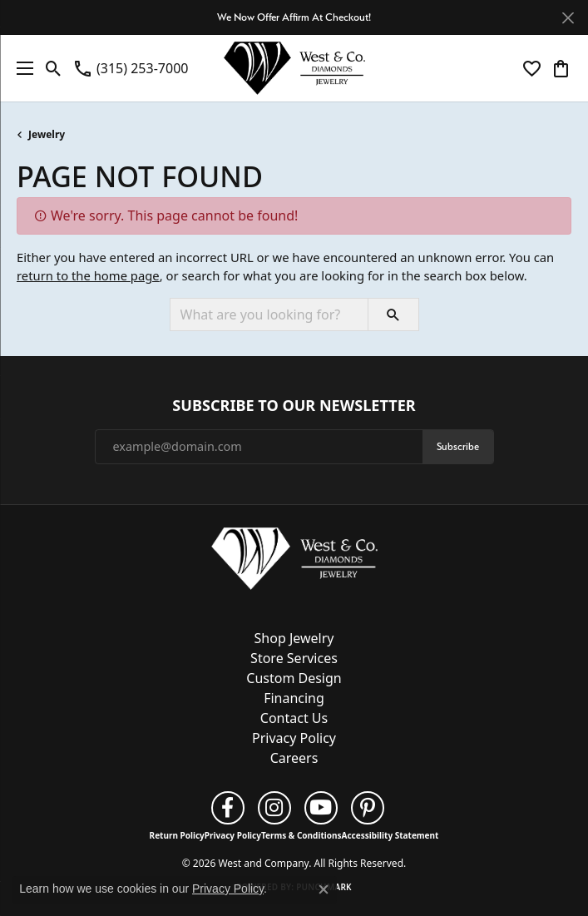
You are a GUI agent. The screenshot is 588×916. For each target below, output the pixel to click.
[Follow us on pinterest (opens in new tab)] (368, 808)
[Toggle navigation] (21, 68)
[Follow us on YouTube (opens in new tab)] (321, 808)
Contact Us (294, 718)
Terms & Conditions (301, 835)
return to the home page (88, 275)
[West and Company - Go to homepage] (294, 562)
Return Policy (177, 835)
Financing (294, 698)
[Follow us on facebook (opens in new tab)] (228, 808)
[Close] (568, 18)
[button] (54, 68)
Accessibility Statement (390, 835)
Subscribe (458, 446)
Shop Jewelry (294, 638)
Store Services (294, 658)
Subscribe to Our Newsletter (294, 406)
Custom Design (294, 678)
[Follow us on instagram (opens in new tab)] (274, 808)
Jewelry (47, 134)
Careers (294, 758)
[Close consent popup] (324, 889)
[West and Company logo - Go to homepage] (294, 68)
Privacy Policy (294, 738)
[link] (130, 68)
